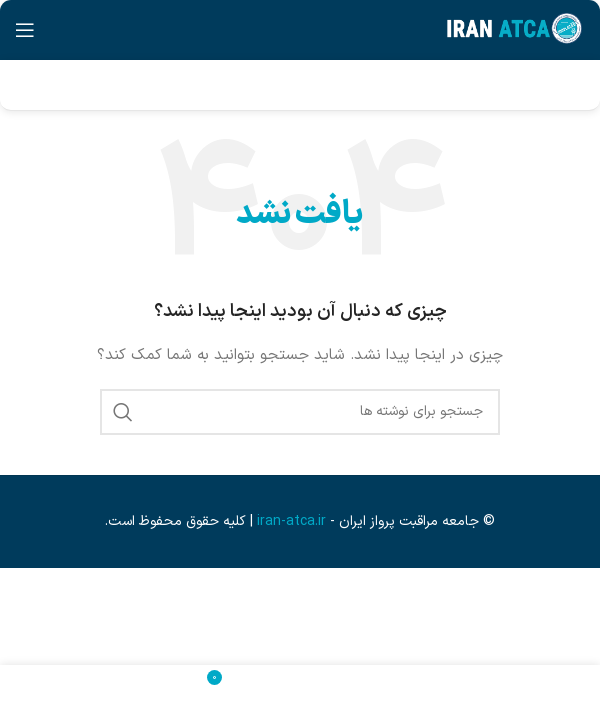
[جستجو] (300, 412)
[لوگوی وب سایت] (514, 29)
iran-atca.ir (291, 521)
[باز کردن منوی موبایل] (25, 30)
